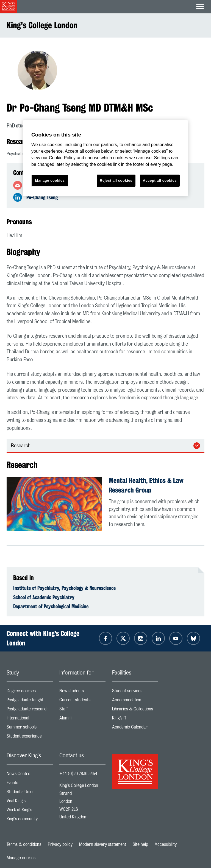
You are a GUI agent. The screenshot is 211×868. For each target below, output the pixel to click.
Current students (82, 701)
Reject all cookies (116, 180)
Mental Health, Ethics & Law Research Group (146, 485)
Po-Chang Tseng (42, 197)
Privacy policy (60, 844)
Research (21, 446)
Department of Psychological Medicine (51, 606)
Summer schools (30, 728)
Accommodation (135, 701)
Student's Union (30, 793)
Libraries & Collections (135, 710)
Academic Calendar (135, 728)
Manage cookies (21, 858)
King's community (30, 820)
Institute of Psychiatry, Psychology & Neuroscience (64, 588)
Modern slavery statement (103, 844)
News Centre (30, 775)
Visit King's (30, 802)
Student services (135, 692)
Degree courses (30, 692)
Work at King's (30, 811)
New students (82, 692)
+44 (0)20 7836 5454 (78, 774)
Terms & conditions (24, 844)
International (30, 719)
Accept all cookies (160, 180)
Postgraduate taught (30, 701)
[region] (105, 158)
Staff (82, 710)
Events (30, 784)
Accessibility (166, 844)
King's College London (42, 25)
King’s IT (135, 719)
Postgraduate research (30, 710)
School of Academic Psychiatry (44, 597)
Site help (140, 844)
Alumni (82, 719)
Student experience (30, 737)
